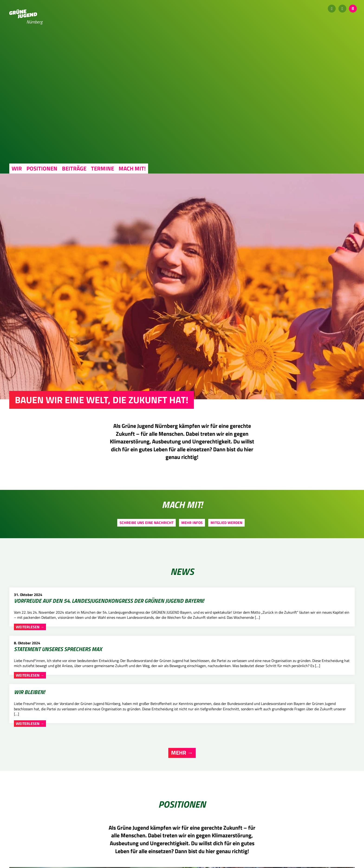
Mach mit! (132, 168)
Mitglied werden (226, 523)
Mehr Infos (192, 523)
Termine (102, 168)
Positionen (42, 168)
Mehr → (182, 684)
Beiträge (74, 168)
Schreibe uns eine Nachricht (146, 523)
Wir (17, 168)
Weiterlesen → (30, 661)
